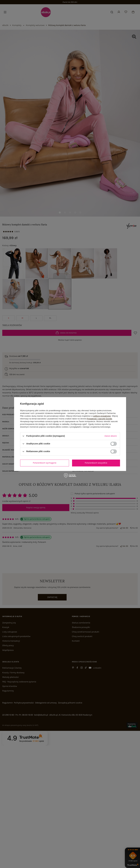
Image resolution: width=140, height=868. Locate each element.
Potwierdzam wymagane (45, 463)
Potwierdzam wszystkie (96, 463)
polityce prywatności (102, 416)
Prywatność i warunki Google (99, 419)
